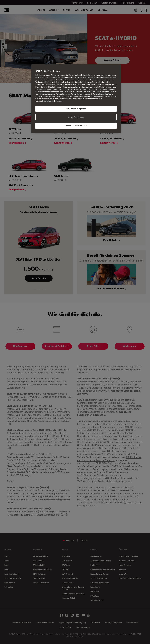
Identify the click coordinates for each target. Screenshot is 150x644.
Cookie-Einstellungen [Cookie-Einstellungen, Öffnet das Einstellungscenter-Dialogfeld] (76, 117)
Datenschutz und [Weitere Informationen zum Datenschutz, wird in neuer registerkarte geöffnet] (48, 101)
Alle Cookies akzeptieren (76, 109)
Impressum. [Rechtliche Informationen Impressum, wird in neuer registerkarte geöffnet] (59, 101)
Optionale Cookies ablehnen (76, 126)
